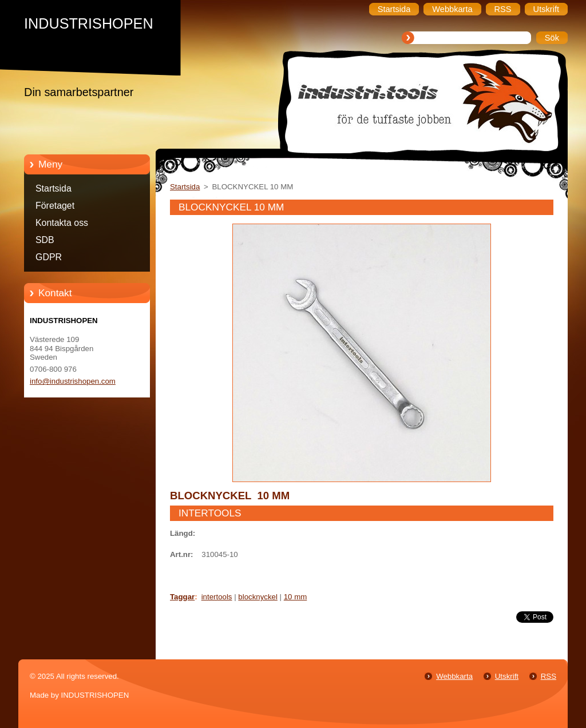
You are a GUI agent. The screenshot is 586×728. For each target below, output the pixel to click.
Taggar (182, 597)
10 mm (296, 597)
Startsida (54, 188)
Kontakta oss (62, 223)
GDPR (49, 257)
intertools (217, 597)
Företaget (55, 206)
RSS (549, 676)
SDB (45, 240)
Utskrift (507, 676)
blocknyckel (258, 597)
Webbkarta (454, 676)
